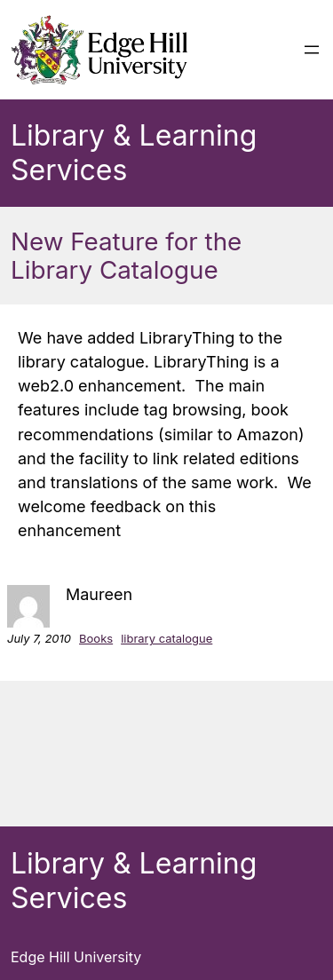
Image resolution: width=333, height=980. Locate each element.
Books (96, 638)
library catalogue (166, 638)
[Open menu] (312, 50)
